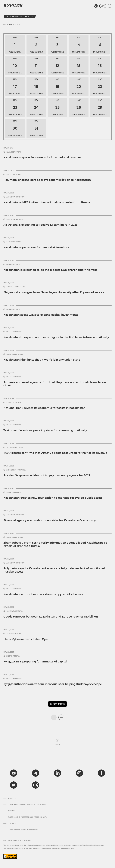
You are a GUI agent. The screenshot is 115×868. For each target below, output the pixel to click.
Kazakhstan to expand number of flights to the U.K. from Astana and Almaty (56, 337)
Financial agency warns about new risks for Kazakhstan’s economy (50, 520)
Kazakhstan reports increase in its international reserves (42, 157)
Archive (11, 811)
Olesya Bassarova (14, 332)
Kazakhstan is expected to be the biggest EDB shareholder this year (50, 270)
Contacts (12, 824)
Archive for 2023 (12, 25)
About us (12, 798)
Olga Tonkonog (13, 265)
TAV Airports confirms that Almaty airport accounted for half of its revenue (55, 453)
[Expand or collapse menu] (110, 6)
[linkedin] (57, 773)
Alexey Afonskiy (14, 174)
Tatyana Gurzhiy (14, 634)
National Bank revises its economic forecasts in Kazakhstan (44, 408)
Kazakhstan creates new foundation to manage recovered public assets (53, 498)
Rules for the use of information (23, 830)
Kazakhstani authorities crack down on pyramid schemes (43, 594)
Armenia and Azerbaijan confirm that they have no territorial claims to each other (56, 384)
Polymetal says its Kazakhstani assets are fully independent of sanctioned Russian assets (54, 570)
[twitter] (14, 785)
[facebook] (101, 773)
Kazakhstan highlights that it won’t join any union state (42, 360)
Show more (57, 704)
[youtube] (14, 773)
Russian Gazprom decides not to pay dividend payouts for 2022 (47, 475)
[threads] (36, 785)
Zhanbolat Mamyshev (16, 470)
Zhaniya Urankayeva (16, 287)
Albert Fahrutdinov (15, 197)
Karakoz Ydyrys (14, 152)
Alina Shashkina (13, 492)
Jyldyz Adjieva (13, 656)
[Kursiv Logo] (13, 5)
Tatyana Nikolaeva (15, 448)
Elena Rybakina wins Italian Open (26, 639)
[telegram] (36, 773)
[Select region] (96, 6)
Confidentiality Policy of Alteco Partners (27, 805)
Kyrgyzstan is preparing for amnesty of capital (35, 662)
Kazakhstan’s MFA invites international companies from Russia (47, 202)
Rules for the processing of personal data (27, 817)
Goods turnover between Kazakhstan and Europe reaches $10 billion (51, 617)
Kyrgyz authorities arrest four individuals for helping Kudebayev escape (53, 684)
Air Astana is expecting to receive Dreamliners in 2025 (41, 225)
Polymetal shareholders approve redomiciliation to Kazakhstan (47, 180)
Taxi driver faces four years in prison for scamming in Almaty (45, 430)
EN (103, 6)
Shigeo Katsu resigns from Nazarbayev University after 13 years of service (54, 292)
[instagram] (79, 773)
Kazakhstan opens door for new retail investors (36, 247)
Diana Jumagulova (15, 354)
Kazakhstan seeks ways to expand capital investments (41, 315)
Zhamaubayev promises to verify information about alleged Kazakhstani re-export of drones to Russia (56, 544)
